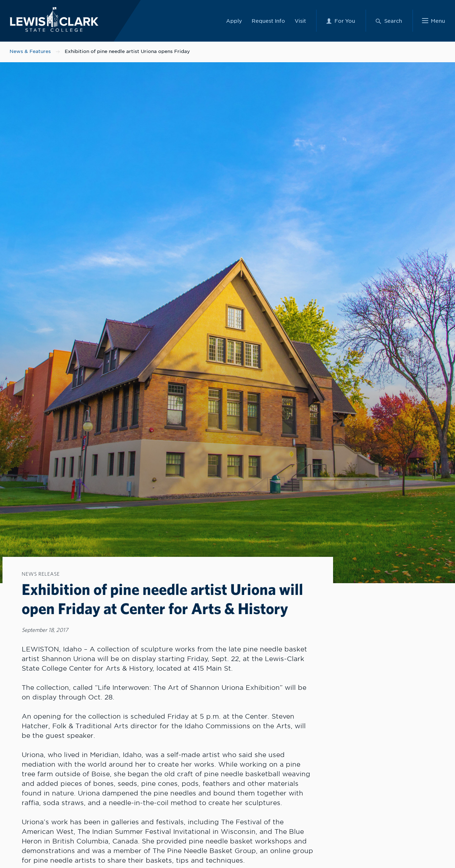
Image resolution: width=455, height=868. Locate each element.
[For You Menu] (340, 20)
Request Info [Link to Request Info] (268, 20)
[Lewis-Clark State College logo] (53, 19)
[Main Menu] (433, 20)
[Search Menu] (388, 20)
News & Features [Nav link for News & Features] (30, 51)
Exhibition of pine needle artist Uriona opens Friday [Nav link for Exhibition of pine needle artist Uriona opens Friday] (127, 51)
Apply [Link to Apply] (234, 20)
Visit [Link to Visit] (300, 20)
